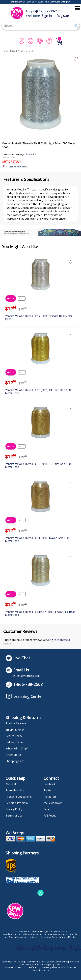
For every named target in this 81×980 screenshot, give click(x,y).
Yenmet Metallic (26, 51)
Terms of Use (14, 816)
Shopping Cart (15, 761)
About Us (11, 784)
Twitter (48, 790)
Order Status (14, 755)
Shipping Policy (15, 730)
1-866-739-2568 (49, 11)
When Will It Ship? (17, 748)
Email (47, 809)
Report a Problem (17, 803)
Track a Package (16, 723)
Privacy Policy (14, 809)
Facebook (50, 784)
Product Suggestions (19, 797)
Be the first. (31, 154)
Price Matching (15, 790)
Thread (13, 51)
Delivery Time (14, 742)
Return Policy (14, 736)
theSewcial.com (53, 803)
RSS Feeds (50, 816)
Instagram (50, 797)
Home (6, 51)
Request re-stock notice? (17, 167)
